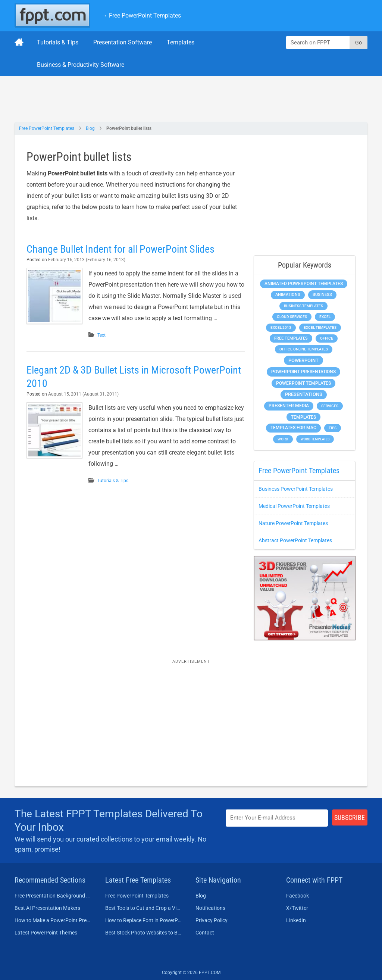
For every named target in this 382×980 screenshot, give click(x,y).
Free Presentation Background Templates (53, 896)
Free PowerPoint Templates (47, 128)
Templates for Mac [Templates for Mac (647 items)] (293, 428)
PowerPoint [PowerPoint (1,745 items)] (303, 360)
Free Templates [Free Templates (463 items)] (291, 338)
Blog (90, 128)
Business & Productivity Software (81, 65)
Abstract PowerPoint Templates (295, 540)
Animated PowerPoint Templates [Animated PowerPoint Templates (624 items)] (304, 284)
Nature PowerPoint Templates (293, 523)
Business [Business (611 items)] (322, 294)
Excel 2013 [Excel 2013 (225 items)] (281, 327)
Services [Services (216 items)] (330, 406)
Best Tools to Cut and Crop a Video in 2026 (144, 908)
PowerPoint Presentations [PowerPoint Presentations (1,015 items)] (303, 372)
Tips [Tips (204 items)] (333, 428)
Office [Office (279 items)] (327, 338)
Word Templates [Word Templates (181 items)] (315, 439)
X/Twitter (297, 908)
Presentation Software (123, 42)
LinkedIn (296, 920)
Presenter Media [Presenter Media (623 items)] (289, 406)
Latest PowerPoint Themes (46, 933)
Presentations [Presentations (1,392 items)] (304, 394)
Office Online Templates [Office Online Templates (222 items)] (304, 349)
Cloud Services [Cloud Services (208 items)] (292, 317)
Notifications (210, 908)
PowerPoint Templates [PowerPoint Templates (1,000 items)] (303, 383)
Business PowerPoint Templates (296, 489)
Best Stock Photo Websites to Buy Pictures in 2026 (144, 933)
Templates (181, 42)
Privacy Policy (212, 920)
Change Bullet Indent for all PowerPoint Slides (120, 249)
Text (101, 335)
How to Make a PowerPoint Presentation (53, 920)
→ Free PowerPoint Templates (141, 15)
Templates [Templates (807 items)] (303, 417)
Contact (205, 933)
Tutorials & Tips (58, 42)
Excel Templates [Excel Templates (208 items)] (320, 327)
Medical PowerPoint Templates (294, 506)
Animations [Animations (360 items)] (288, 295)
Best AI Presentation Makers (47, 908)
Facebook (298, 896)
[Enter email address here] (277, 818)
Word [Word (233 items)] (283, 439)
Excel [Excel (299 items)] (325, 317)
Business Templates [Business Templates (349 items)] (303, 306)
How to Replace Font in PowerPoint (144, 920)
